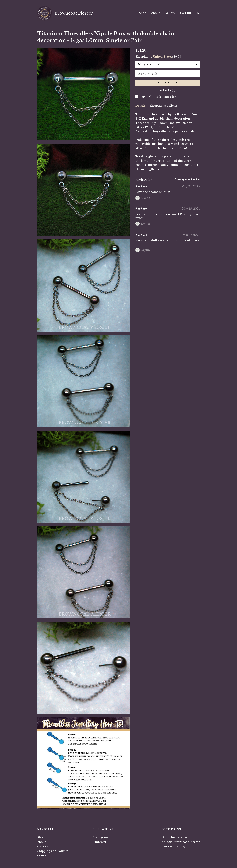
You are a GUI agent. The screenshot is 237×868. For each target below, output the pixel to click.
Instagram (101, 837)
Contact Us (45, 855)
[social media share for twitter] (144, 97)
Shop (143, 13)
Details (141, 106)
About (155, 13)
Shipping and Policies (53, 851)
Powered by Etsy (174, 846)
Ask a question (166, 97)
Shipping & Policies (164, 106)
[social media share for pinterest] (151, 97)
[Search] (199, 13)
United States (163, 57)
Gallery (170, 13)
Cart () (185, 13)
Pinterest (100, 842)
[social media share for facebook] (137, 97)
